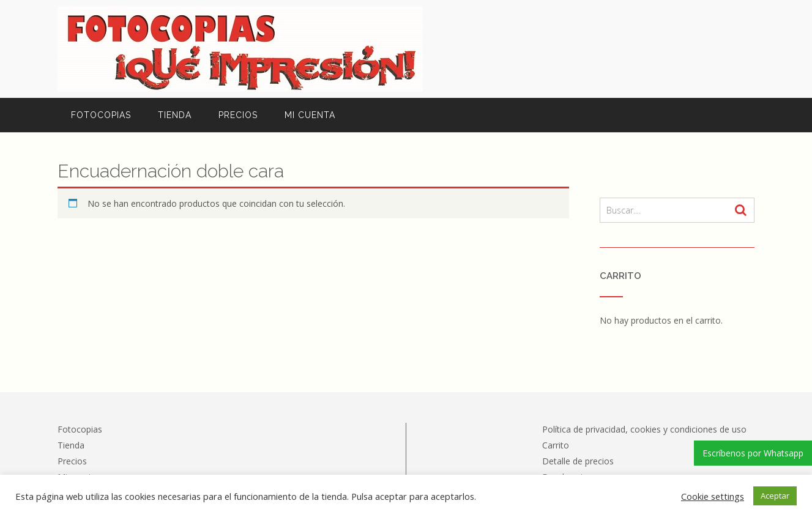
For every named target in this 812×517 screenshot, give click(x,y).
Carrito (556, 445)
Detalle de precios (578, 461)
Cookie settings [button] (713, 496)
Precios (238, 115)
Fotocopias (101, 115)
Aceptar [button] (775, 496)
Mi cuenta (310, 115)
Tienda (175, 115)
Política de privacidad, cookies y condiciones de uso (644, 429)
